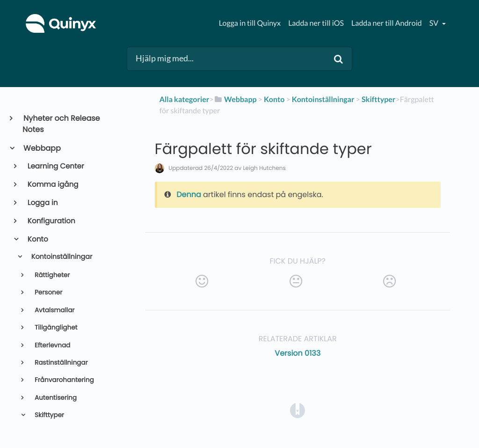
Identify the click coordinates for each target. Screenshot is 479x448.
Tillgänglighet (55, 327)
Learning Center (55, 166)
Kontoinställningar (61, 257)
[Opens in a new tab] (298, 410)
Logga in (42, 203)
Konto (37, 239)
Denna (189, 195)
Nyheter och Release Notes (61, 124)
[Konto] (274, 99)
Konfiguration (51, 221)
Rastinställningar (60, 363)
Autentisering (55, 398)
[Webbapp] (235, 99)
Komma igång (52, 185)
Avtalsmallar (54, 310)
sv (435, 23)
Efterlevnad (51, 345)
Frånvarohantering (63, 380)
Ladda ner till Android (387, 23)
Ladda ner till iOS (316, 23)
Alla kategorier (185, 99)
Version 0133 (298, 353)
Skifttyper (48, 415)
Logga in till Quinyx (250, 23)
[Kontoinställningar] (323, 99)
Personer (47, 292)
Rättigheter (51, 275)
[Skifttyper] (378, 99)
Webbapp (42, 148)
